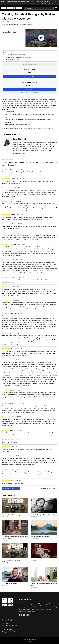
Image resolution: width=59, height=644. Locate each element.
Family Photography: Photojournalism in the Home (44, 585)
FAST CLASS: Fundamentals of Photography (11, 561)
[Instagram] (28, 615)
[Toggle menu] (56, 8)
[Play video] (41, 38)
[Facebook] (24, 615)
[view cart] (55, 2)
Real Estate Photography (9, 584)
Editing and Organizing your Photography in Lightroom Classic (15, 537)
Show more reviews (11, 488)
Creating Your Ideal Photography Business (10, 32)
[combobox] (39, 8)
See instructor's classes (19, 153)
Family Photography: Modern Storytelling (43, 515)
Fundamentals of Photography (11, 515)
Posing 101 (34, 560)
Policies (30, 642)
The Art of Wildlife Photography (40, 537)
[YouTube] (20, 615)
